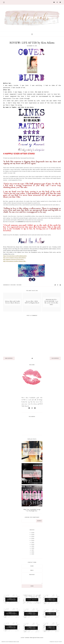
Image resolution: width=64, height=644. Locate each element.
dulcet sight (58, 642)
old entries (55, 358)
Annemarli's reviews (9, 285)
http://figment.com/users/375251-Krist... (14, 259)
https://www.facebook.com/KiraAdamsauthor (15, 256)
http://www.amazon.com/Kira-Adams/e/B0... (15, 261)
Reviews (19, 285)
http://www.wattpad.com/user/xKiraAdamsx (15, 258)
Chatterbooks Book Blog (12, 642)
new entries (9, 358)
